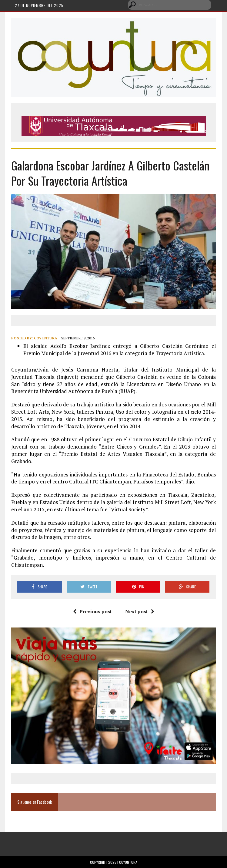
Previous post (92, 611)
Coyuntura (46, 338)
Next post (140, 611)
